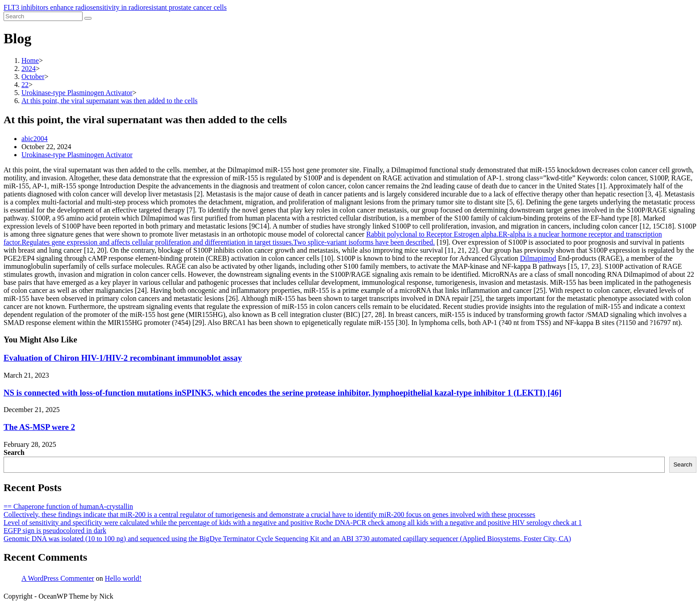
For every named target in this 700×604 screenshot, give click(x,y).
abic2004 (35, 139)
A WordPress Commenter (58, 578)
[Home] (30, 60)
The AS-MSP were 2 (39, 427)
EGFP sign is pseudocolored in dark (55, 531)
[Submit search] (88, 18)
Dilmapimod (538, 258)
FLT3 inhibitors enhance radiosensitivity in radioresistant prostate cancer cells (115, 7)
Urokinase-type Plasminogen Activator (77, 155)
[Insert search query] (43, 16)
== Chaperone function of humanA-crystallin (68, 506)
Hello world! (123, 578)
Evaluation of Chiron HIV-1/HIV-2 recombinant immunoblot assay (123, 358)
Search (14, 452)
